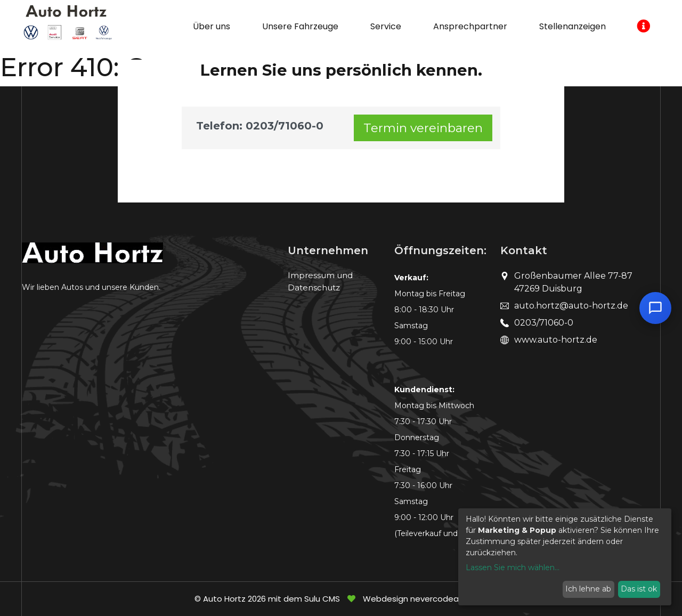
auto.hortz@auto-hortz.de (571, 306)
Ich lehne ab (588, 589)
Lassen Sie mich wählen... (513, 568)
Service (386, 26)
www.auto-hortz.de (556, 340)
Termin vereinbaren (423, 128)
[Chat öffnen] (655, 308)
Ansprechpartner (470, 26)
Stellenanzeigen (573, 26)
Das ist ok (639, 589)
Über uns (212, 26)
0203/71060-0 (544, 323)
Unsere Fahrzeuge (300, 26)
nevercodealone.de (449, 599)
